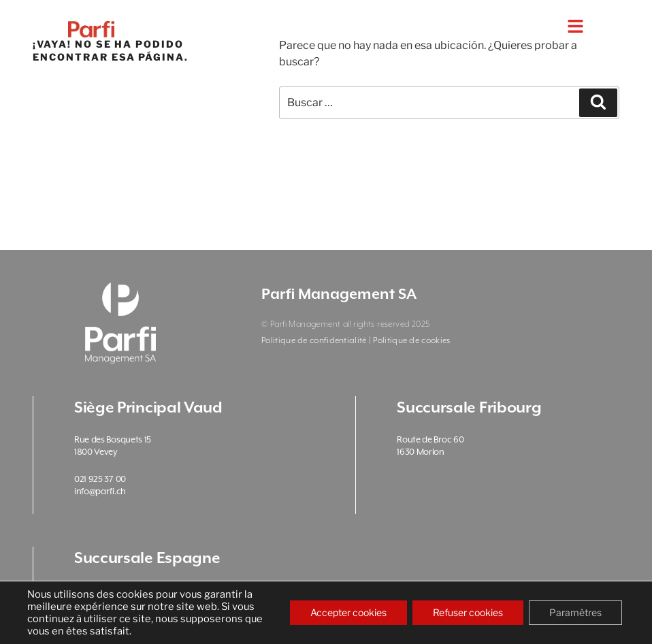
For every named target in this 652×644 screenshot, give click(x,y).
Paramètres (575, 612)
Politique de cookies (411, 341)
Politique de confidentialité (314, 341)
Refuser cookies (468, 612)
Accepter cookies (348, 612)
